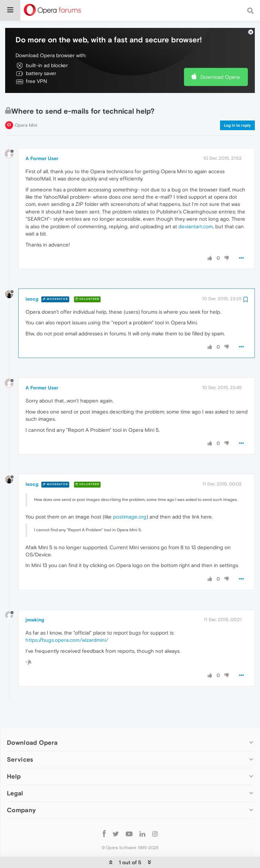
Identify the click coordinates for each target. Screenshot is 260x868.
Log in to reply (237, 104)
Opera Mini (26, 104)
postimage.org (130, 496)
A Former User (42, 137)
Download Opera (220, 56)
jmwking (35, 599)
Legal (15, 772)
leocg (32, 278)
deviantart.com (196, 205)
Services (20, 738)
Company (21, 789)
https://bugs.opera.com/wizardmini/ (67, 619)
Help (14, 755)
